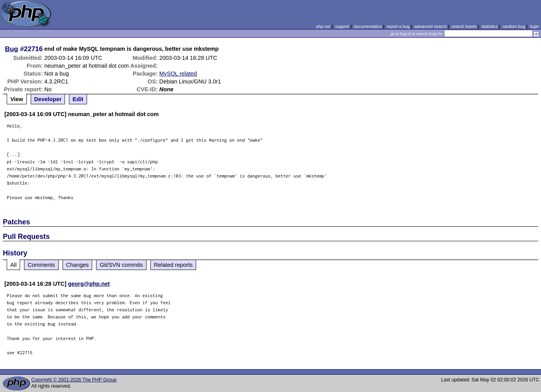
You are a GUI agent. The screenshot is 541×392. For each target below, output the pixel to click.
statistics (490, 26)
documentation (368, 26)
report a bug (398, 26)
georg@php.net (89, 284)
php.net (323, 26)
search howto (464, 26)
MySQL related (178, 74)
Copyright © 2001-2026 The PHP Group (74, 380)
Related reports (173, 265)
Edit (78, 99)
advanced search (430, 26)
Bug (12, 49)
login (535, 26)
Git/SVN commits (121, 265)
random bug (514, 26)
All (13, 265)
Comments (41, 265)
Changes (78, 265)
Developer (48, 99)
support (342, 26)
